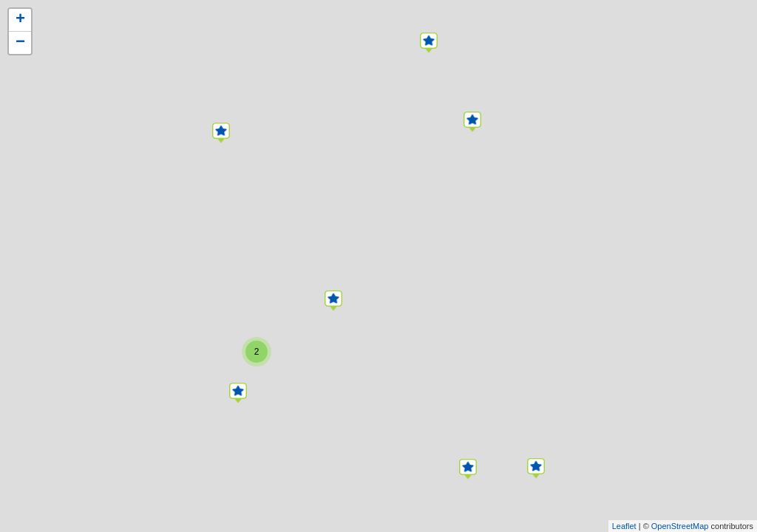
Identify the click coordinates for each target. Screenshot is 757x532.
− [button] (20, 43)
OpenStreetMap (680, 526)
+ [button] (20, 20)
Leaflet (624, 526)
